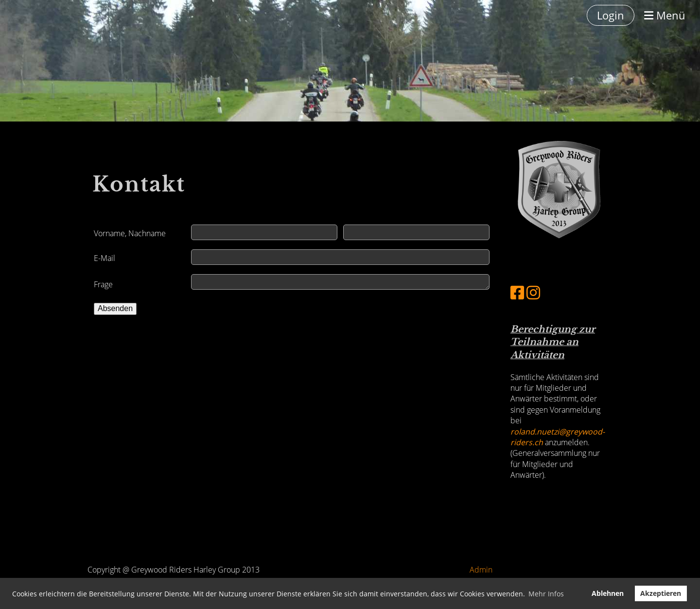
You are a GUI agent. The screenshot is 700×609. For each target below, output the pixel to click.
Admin (481, 570)
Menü (665, 15)
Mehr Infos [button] (546, 594)
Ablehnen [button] (608, 593)
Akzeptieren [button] (661, 593)
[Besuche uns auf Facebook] (517, 292)
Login (611, 15)
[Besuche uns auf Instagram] (533, 292)
